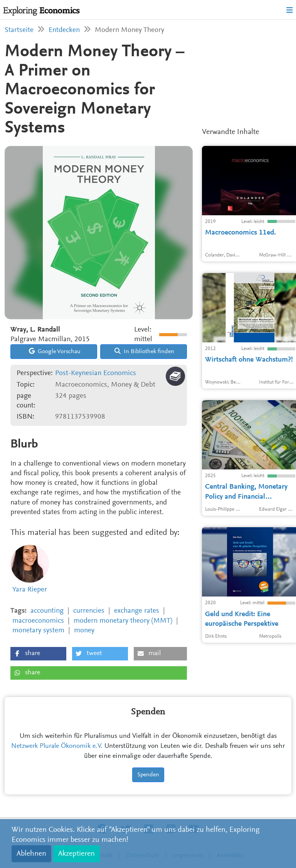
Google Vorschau (55, 351)
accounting (47, 611)
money (84, 631)
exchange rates (137, 611)
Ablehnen (31, 854)
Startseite (19, 30)
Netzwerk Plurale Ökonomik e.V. (57, 746)
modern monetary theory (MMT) (123, 621)
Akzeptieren (77, 854)
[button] (38, 654)
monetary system (38, 631)
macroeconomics (38, 621)
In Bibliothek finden (144, 351)
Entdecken (64, 30)
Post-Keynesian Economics (96, 373)
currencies (89, 611)
